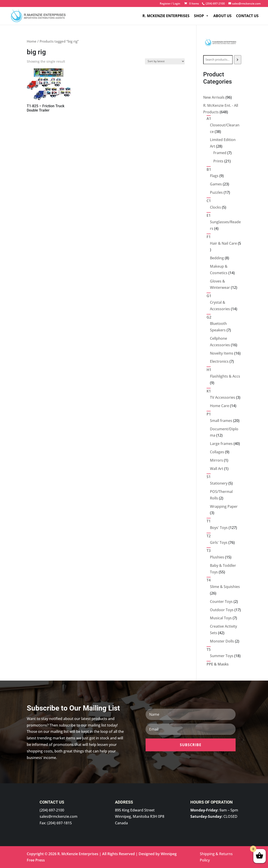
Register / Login (170, 4)
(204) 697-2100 (52, 810)
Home (32, 41)
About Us (222, 16)
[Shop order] (165, 61)
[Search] (238, 60)
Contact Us (247, 16)
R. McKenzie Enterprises (166, 16)
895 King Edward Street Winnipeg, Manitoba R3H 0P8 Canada (140, 817)
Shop (201, 16)
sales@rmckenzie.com (59, 816)
